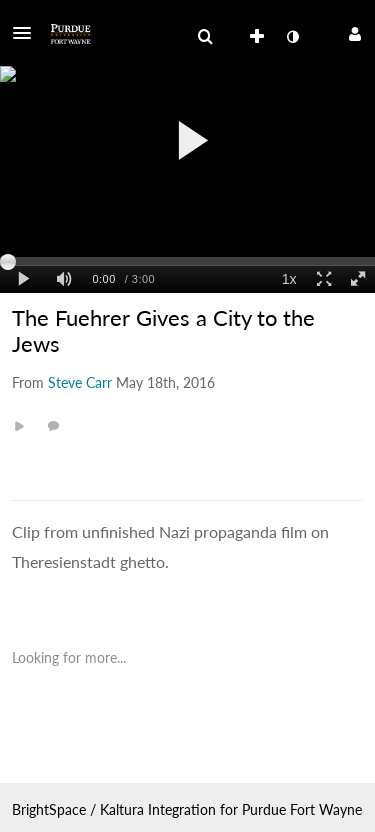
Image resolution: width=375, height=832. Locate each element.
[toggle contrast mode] (292, 37)
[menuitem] (205, 37)
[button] (28, 33)
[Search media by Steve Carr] (80, 382)
